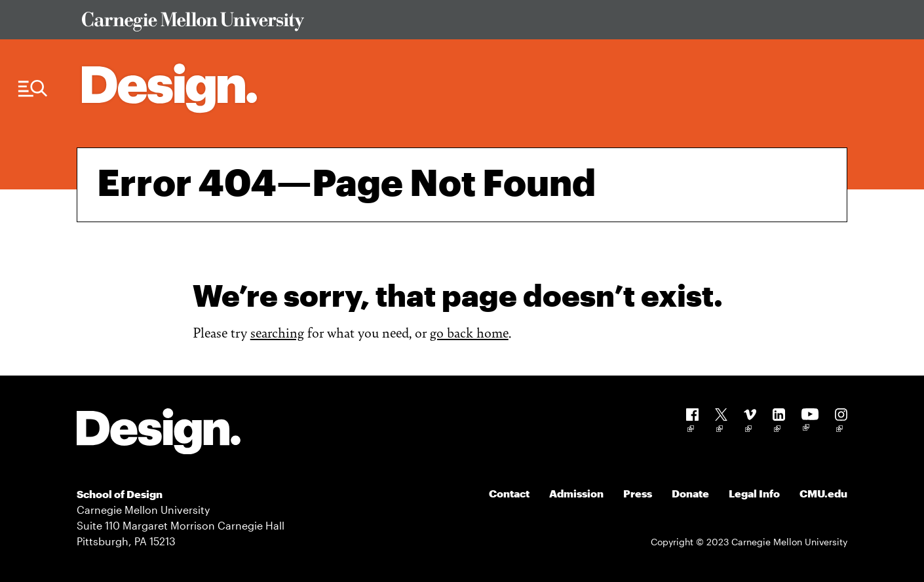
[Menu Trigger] (33, 89)
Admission (576, 493)
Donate (690, 493)
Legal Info (754, 493)
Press (638, 493)
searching (277, 332)
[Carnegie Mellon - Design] (159, 434)
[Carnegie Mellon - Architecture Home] (169, 88)
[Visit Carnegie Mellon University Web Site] (455, 24)
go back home (469, 332)
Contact (509, 493)
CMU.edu (823, 493)
